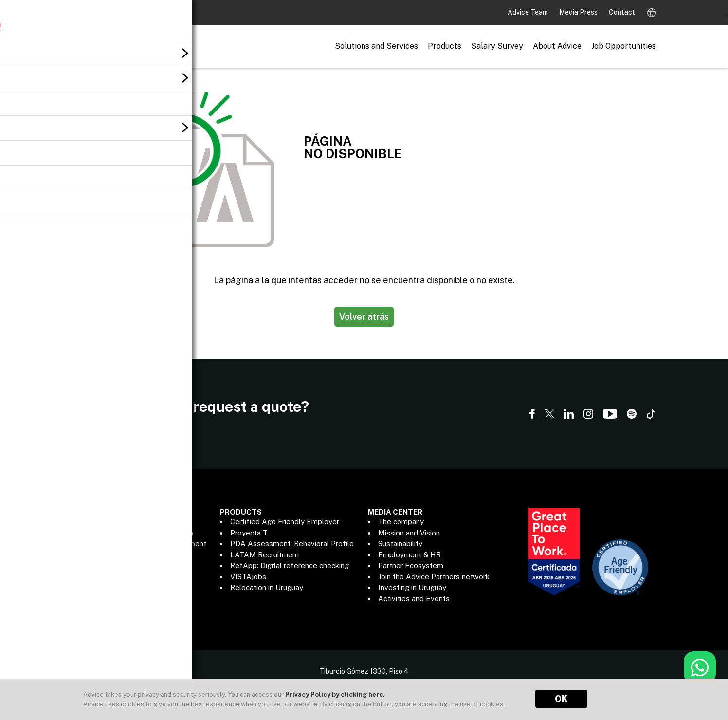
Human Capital (107, 555)
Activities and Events (414, 599)
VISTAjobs (248, 577)
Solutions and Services (376, 46)
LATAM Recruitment (265, 555)
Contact (622, 12)
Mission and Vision (409, 533)
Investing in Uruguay (412, 587)
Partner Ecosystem (411, 565)
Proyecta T (249, 533)
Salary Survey (497, 46)
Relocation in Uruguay (267, 587)
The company (401, 522)
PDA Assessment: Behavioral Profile (292, 544)
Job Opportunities (624, 46)
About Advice (557, 46)
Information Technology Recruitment (144, 544)
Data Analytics (107, 599)
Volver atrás (364, 317)
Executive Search (111, 522)
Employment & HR (409, 555)
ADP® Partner (106, 587)
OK (561, 699)
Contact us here (108, 423)
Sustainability (400, 544)
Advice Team (528, 12)
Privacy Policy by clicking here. (335, 694)
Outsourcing (102, 565)
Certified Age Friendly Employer (285, 522)
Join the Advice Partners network (434, 577)
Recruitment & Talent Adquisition (138, 533)
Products (445, 46)
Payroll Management (117, 577)
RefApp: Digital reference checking (290, 565)
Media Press (579, 12)
